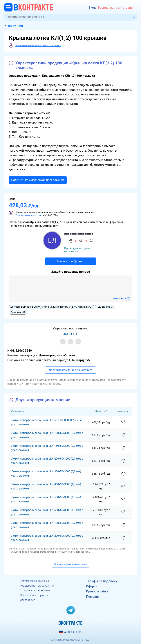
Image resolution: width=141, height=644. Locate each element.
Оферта (92, 586)
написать (123, 422)
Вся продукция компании (70, 564)
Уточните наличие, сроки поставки (38, 45)
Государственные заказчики (37, 586)
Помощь (92, 596)
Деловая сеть (28, 600)
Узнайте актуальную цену (29, 215)
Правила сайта (97, 591)
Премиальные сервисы (34, 595)
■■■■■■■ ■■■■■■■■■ (79, 234)
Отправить (120, 298)
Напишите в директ (19, 552)
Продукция (15, 26)
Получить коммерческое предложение (38, 180)
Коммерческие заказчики (35, 581)
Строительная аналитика (35, 590)
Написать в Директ (70, 261)
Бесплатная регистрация (116, 8)
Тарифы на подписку (102, 581)
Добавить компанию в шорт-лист (71, 370)
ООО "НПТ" (70, 334)
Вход (92, 8)
